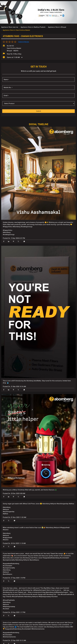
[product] (38, 112)
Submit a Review (24, 50)
